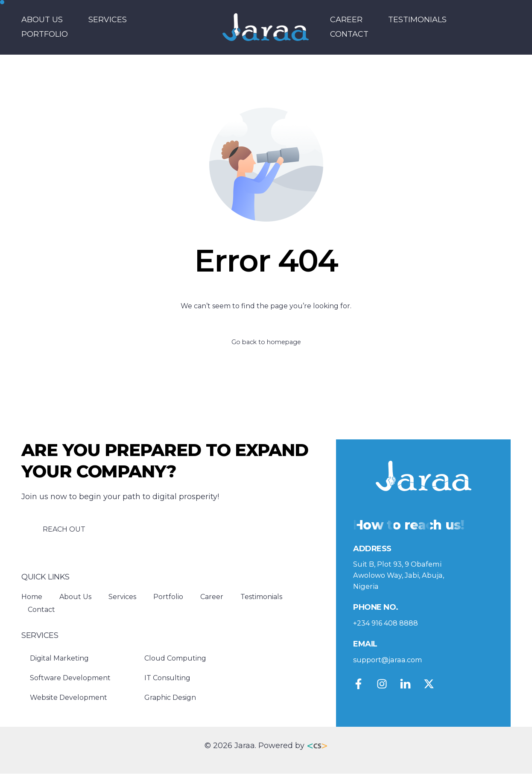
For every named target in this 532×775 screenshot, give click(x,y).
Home (32, 598)
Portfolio (45, 34)
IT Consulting (167, 680)
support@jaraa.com (391, 664)
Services (108, 20)
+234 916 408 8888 (389, 627)
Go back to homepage (266, 343)
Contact (349, 34)
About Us (42, 20)
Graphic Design (170, 699)
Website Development (69, 699)
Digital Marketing (59, 660)
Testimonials (417, 20)
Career (346, 20)
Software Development (70, 680)
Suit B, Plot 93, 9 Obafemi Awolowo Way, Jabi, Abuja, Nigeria (404, 578)
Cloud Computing (175, 660)
